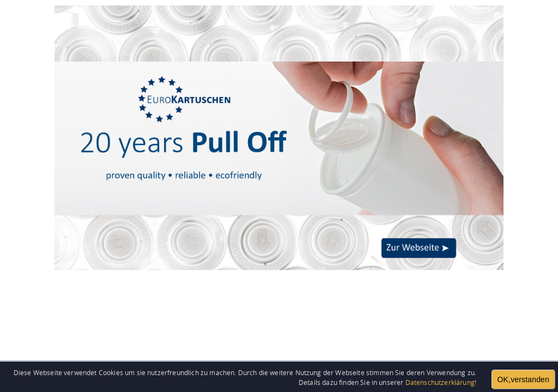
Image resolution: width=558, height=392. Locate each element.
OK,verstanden (523, 379)
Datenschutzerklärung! (441, 382)
